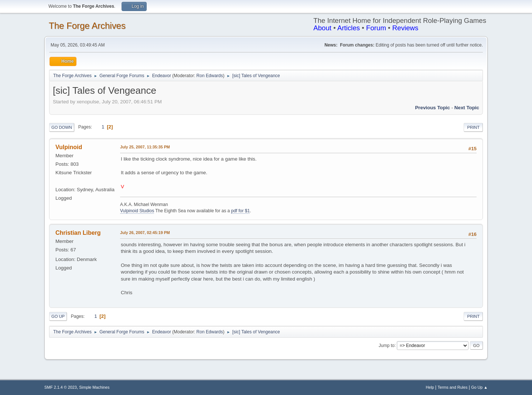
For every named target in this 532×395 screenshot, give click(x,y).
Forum (376, 28)
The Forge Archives (87, 26)
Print (473, 127)
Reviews (405, 28)
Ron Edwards (210, 76)
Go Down (62, 127)
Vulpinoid (69, 147)
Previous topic (432, 108)
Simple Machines (94, 387)
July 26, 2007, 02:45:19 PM (145, 233)
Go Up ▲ (479, 387)
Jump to (387, 345)
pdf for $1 (240, 211)
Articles (349, 28)
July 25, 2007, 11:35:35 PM (145, 147)
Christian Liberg (78, 233)
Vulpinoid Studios (137, 211)
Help (430, 387)
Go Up (58, 316)
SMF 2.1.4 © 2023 (61, 387)
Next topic (467, 108)
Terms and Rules (453, 387)
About (322, 28)
